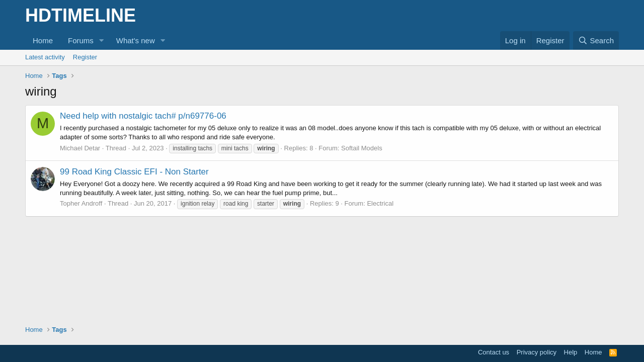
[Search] (596, 40)
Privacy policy (537, 352)
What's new (136, 40)
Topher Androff (81, 203)
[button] (102, 40)
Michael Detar (80, 148)
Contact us (494, 352)
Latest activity (45, 57)
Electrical (380, 203)
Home (43, 40)
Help (571, 352)
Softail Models (362, 148)
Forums (81, 40)
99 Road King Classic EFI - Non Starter (134, 172)
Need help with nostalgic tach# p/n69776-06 (143, 116)
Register (85, 57)
